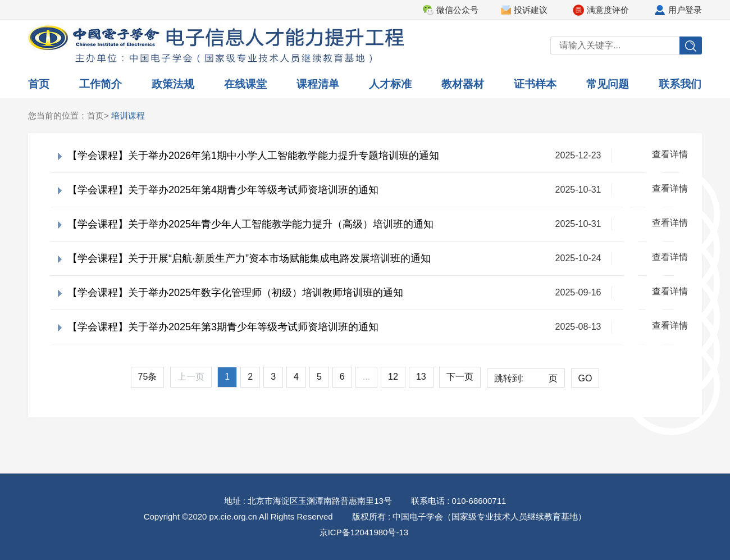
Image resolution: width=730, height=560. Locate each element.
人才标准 (390, 84)
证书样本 (535, 84)
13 (421, 377)
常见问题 (608, 84)
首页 (39, 84)
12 (393, 377)
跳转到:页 (526, 379)
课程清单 (318, 84)
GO (585, 378)
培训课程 (128, 115)
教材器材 (463, 84)
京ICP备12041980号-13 (364, 532)
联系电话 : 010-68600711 (458, 501)
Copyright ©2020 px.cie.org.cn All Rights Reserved (238, 516)
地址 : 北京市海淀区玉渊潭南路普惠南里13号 (308, 501)
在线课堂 (245, 84)
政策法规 (173, 84)
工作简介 (101, 84)
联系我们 (680, 84)
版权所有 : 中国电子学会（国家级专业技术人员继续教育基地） (469, 516)
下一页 (460, 377)
